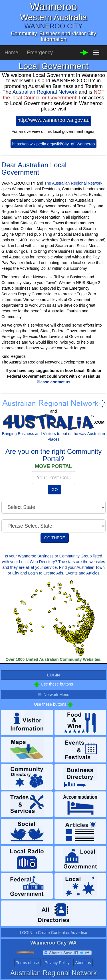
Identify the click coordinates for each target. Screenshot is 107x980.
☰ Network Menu (53, 695)
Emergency (40, 53)
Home (11, 53)
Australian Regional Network (45, 92)
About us (83, 963)
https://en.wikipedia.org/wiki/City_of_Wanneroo (54, 144)
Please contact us (53, 382)
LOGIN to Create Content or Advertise (54, 933)
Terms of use (27, 963)
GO (55, 490)
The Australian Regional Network (73, 183)
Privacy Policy (57, 963)
